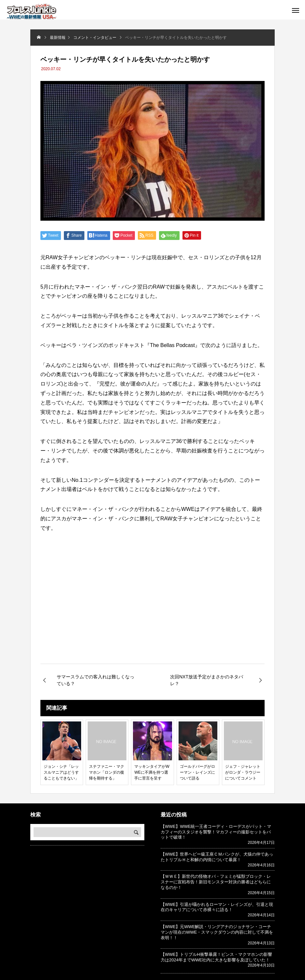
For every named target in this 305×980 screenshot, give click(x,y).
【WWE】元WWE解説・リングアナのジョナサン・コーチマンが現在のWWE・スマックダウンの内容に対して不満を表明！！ (217, 932)
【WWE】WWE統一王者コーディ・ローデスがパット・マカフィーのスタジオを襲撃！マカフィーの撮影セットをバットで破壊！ (216, 832)
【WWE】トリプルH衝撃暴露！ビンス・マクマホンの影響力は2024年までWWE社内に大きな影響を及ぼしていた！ (216, 957)
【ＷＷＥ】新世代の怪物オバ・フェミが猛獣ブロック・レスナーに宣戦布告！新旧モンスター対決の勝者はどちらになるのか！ (216, 882)
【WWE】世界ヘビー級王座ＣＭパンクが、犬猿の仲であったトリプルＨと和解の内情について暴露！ (217, 857)
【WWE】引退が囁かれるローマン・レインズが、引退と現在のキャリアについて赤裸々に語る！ (217, 907)
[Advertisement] (152, 609)
